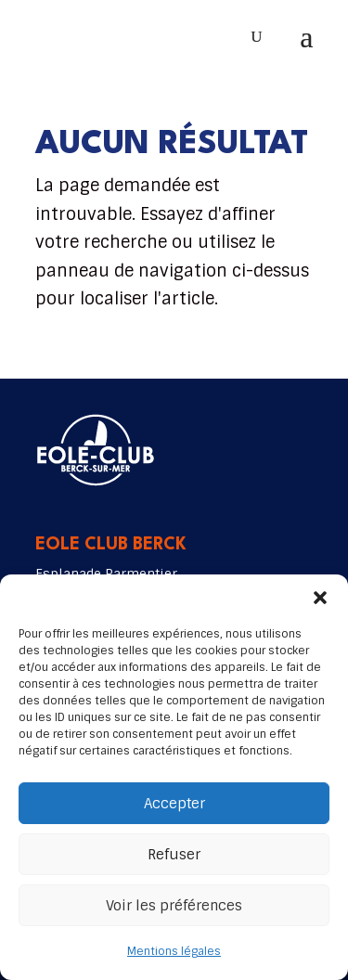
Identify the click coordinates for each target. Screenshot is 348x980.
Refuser (174, 855)
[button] (320, 598)
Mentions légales (174, 951)
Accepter (174, 804)
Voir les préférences (174, 906)
